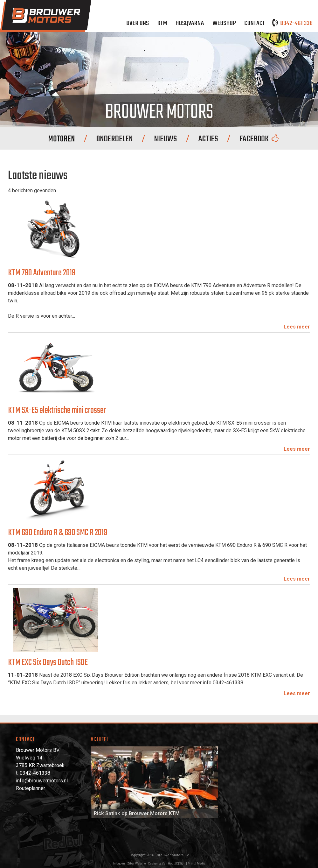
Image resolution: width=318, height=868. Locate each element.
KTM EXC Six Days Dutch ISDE (48, 663)
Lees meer (297, 327)
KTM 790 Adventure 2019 (42, 273)
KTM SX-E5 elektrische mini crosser (57, 410)
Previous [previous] (99, 782)
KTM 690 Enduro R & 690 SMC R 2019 (58, 533)
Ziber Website (137, 864)
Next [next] (210, 782)
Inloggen (119, 864)
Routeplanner (31, 788)
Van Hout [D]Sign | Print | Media (184, 864)
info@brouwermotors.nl (42, 781)
